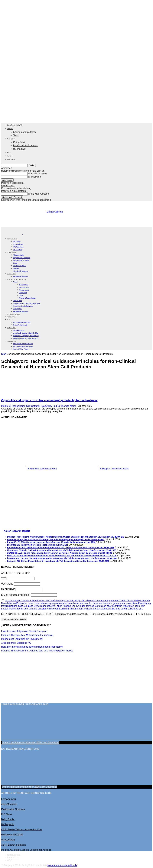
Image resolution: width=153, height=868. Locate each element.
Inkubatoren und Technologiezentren (26, 303)
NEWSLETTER (12, 341)
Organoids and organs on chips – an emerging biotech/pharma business (49, 400)
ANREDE (6, 573)
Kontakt (10, 156)
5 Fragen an (24, 285)
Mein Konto (11, 160)
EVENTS (10, 320)
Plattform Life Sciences (25, 145)
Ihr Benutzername (37, 174)
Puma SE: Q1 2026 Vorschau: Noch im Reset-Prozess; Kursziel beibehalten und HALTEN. (51, 542)
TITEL (4, 578)
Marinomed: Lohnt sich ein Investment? (22, 639)
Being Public (8, 819)
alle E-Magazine (19, 330)
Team (16, 135)
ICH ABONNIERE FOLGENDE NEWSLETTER (26, 614)
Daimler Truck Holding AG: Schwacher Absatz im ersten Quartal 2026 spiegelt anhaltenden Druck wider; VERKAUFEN (66, 537)
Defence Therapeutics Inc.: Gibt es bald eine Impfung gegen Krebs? (37, 651)
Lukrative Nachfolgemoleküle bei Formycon (24, 631)
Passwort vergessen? (13, 183)
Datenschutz (8, 186)
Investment (23, 293)
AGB (10, 860)
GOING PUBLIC (12, 239)
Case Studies (24, 287)
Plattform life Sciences (13, 809)
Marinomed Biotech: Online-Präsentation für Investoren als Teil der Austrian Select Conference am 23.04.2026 (62, 550)
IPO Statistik (18, 250)
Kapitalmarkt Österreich (22, 258)
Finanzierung (24, 290)
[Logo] (12, 234)
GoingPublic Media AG (15, 125)
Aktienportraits (18, 255)
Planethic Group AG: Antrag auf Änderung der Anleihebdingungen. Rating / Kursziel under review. (56, 540)
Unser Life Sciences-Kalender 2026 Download (31, 743)
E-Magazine (11, 328)
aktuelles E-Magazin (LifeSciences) (26, 336)
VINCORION (8, 840)
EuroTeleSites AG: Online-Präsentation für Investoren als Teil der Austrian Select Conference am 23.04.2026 (61, 548)
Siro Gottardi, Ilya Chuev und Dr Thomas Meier (51, 406)
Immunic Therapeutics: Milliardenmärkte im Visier (27, 635)
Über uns (10, 129)
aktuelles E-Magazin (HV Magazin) (26, 338)
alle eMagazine (9, 804)
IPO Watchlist (18, 247)
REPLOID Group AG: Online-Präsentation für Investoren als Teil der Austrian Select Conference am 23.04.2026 (62, 556)
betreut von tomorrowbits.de (62, 865)
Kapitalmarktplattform (24, 132)
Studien (16, 268)
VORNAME (7, 584)
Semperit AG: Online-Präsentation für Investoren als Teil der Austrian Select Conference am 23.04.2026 (58, 561)
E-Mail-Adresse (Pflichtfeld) (16, 595)
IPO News (17, 242)
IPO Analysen (18, 244)
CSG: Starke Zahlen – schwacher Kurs (22, 830)
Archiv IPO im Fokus (21, 349)
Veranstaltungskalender (22, 322)
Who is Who (18, 301)
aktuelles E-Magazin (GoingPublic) (26, 333)
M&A (21, 295)
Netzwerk (11, 317)
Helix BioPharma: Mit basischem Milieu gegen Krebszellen (32, 647)
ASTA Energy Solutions (14, 845)
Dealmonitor (18, 309)
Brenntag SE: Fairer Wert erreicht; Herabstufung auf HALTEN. (38, 545)
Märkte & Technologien (27, 298)
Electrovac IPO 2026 (12, 835)
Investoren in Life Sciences (23, 306)
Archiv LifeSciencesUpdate (23, 344)
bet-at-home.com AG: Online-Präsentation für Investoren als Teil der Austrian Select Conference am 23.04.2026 (62, 558)
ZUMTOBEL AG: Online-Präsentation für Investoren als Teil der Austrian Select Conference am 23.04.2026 (60, 553)
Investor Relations (20, 266)
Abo (9, 152)
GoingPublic (20, 142)
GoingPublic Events (20, 325)
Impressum (13, 858)
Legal (15, 263)
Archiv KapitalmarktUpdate (23, 346)
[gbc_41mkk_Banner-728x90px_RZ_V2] (76, 226)
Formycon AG (9, 799)
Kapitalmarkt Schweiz (21, 260)
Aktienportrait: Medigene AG (16, 643)
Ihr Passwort (34, 177)
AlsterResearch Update (17, 531)
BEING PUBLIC (12, 252)
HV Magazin (20, 149)
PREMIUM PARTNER (14, 314)
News (15, 282)
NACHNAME (8, 589)
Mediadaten (11, 139)
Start (4, 354)
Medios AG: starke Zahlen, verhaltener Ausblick (26, 850)
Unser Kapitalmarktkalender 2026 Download (30, 787)
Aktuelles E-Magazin (21, 271)
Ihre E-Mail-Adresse (38, 194)
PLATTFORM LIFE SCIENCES (16, 279)
